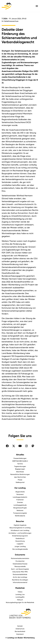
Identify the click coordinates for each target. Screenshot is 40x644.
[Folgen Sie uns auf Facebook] (7, 446)
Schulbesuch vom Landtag (20, 530)
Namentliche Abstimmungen (20, 474)
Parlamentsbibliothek (20, 574)
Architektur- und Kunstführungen (20, 533)
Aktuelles (20, 455)
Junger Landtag (20, 546)
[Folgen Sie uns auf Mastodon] (33, 446)
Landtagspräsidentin (20, 497)
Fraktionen (20, 500)
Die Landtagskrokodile (20, 549)
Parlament (20, 494)
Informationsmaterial (20, 582)
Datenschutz (20, 629)
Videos (20, 592)
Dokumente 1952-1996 (20, 572)
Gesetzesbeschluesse (20, 564)
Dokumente (20, 555)
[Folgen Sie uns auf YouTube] (20, 446)
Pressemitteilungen (20, 458)
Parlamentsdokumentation (20, 558)
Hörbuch (20, 600)
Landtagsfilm (20, 597)
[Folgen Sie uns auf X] (14, 446)
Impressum (20, 634)
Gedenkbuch (20, 538)
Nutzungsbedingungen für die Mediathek (20, 602)
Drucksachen (20, 561)
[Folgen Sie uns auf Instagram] (26, 446)
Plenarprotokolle (20, 566)
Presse (20, 480)
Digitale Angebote (20, 525)
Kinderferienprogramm (20, 536)
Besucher (20, 521)
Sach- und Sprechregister (20, 569)
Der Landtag (20, 488)
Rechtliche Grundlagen (20, 580)
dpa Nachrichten (20, 477)
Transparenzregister (20, 513)
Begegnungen (20, 469)
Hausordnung (20, 541)
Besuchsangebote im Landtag (20, 528)
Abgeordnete (20, 492)
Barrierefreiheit (20, 631)
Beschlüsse (20, 472)
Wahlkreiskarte (20, 516)
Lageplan (20, 544)
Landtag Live (20, 594)
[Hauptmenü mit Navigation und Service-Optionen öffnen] (37, 6)
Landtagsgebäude (20, 505)
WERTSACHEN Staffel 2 (20, 461)
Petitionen (20, 510)
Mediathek (20, 588)
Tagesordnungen (20, 466)
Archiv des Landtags (20, 577)
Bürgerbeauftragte (20, 508)
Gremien (20, 502)
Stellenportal (20, 482)
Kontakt (20, 626)
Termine (20, 464)
